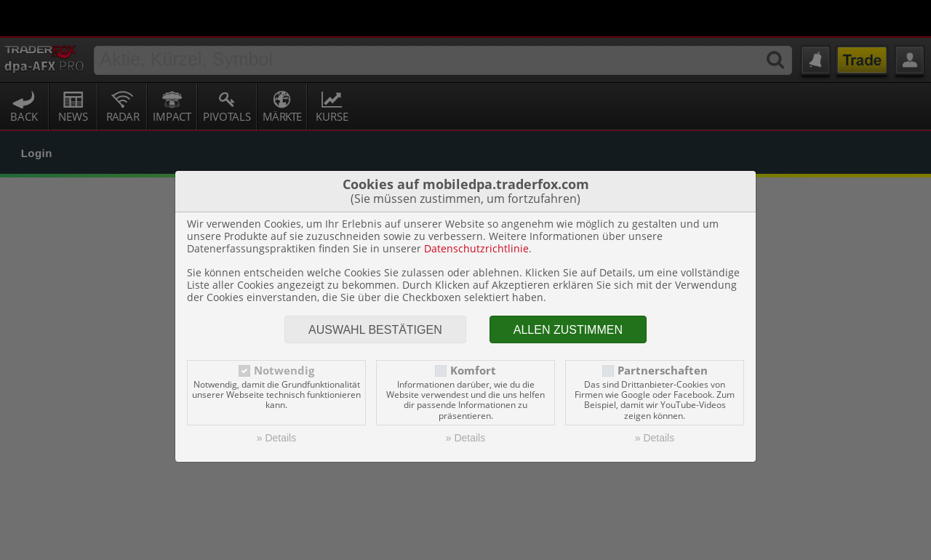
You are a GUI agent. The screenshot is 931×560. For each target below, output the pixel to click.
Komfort (473, 334)
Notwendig (284, 334)
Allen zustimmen (568, 293)
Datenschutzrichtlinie (476, 212)
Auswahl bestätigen (375, 293)
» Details (276, 401)
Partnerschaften (663, 334)
